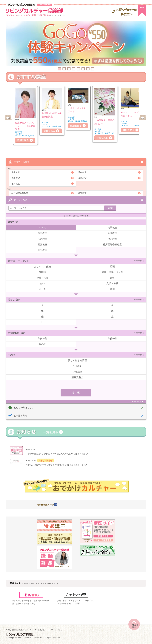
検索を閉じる (137, 401)
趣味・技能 (42, 278)
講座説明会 (77, 377)
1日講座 (78, 366)
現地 (112, 289)
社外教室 (42, 250)
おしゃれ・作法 (42, 266)
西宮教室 (82, 193)
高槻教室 (16, 178)
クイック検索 (20, 199)
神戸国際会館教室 (20, 193)
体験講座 (77, 372)
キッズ (42, 289)
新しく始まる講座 (77, 360)
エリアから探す (22, 162)
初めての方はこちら (24, 407)
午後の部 (112, 338)
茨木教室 (82, 178)
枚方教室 (16, 184)
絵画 (112, 266)
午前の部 (42, 338)
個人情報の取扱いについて (20, 631)
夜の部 (42, 344)
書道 (112, 278)
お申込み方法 (20, 415)
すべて (42, 227)
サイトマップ (57, 631)
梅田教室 (16, 172)
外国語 (42, 272)
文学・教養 (112, 283)
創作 (42, 283)
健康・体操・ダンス (112, 272)
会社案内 (41, 631)
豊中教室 (82, 172)
